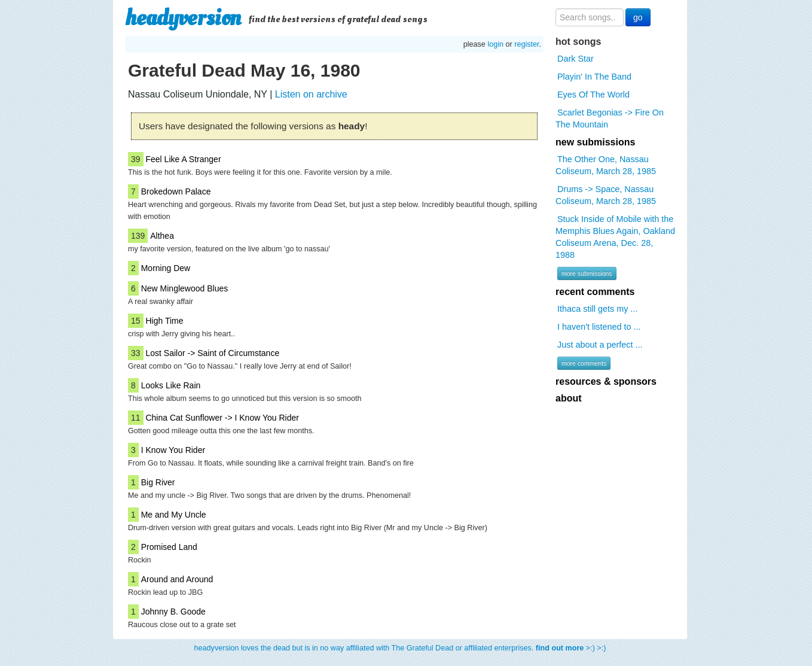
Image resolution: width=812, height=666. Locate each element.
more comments (584, 363)
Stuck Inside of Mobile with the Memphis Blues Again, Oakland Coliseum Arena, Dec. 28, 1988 (615, 237)
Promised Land (169, 547)
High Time (164, 321)
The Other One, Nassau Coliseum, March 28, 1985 (606, 165)
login (495, 44)
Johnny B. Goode (173, 612)
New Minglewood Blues (185, 288)
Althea (162, 236)
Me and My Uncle (174, 515)
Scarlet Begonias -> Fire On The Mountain (610, 118)
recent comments (595, 292)
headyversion (183, 18)
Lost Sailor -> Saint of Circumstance (212, 353)
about (569, 398)
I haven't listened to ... (599, 327)
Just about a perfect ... (600, 345)
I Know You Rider (173, 450)
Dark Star (576, 59)
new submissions (595, 142)
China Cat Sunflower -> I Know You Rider (222, 418)
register (526, 44)
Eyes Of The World (593, 95)
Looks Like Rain (171, 385)
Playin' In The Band (594, 77)
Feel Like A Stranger (183, 159)
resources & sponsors (606, 381)
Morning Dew (166, 268)
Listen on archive (311, 94)
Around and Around (177, 579)
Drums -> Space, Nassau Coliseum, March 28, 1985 (606, 195)
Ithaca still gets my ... (597, 309)
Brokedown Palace (176, 191)
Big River (158, 482)
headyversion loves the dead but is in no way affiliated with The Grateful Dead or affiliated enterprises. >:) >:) (400, 648)
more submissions (587, 273)
